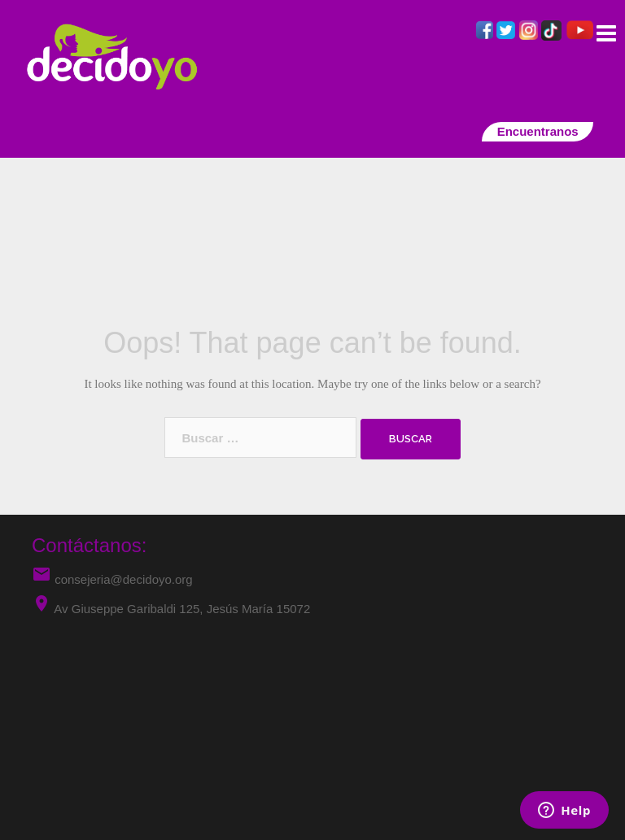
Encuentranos (538, 131)
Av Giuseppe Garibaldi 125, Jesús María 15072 (182, 609)
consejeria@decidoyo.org (112, 579)
